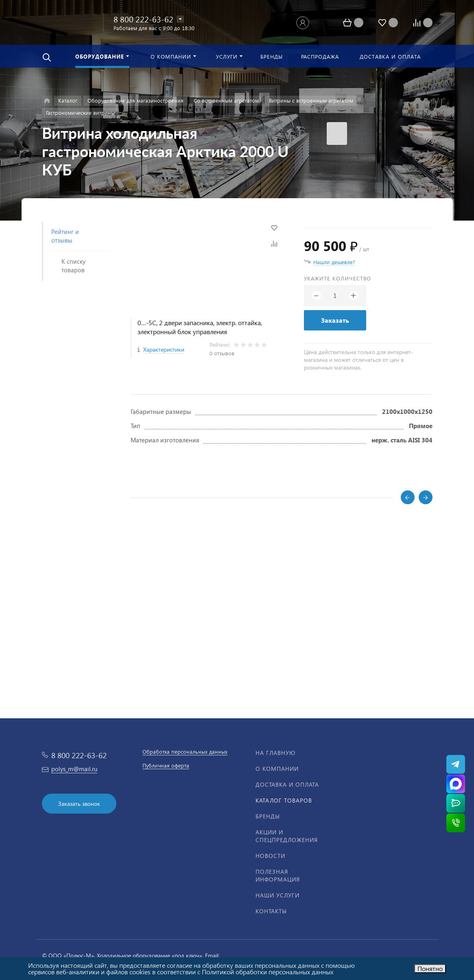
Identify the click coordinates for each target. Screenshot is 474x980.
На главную (275, 753)
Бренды (268, 816)
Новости (270, 856)
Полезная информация (278, 875)
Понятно (430, 968)
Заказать (335, 320)
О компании (277, 769)
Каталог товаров (284, 800)
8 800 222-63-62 (143, 19)
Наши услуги (277, 895)
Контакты (271, 911)
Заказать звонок (79, 804)
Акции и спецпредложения (287, 836)
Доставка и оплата (287, 784)
